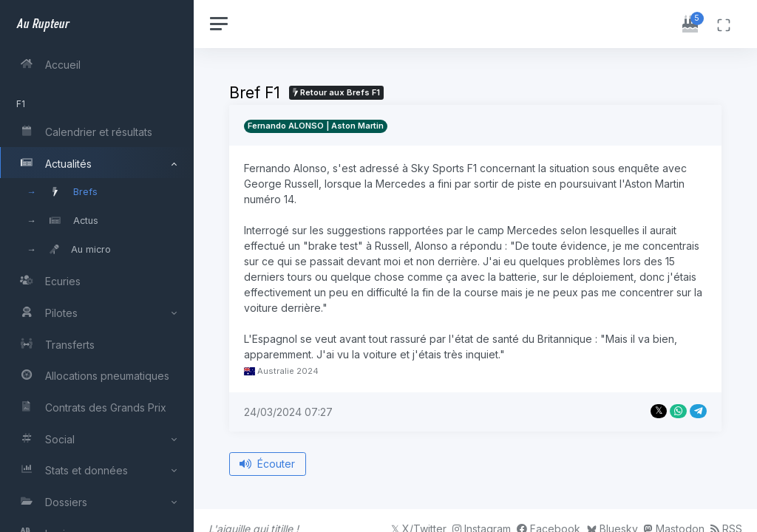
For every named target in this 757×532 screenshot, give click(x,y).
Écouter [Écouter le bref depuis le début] (269, 464)
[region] (98, 266)
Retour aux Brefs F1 (338, 92)
